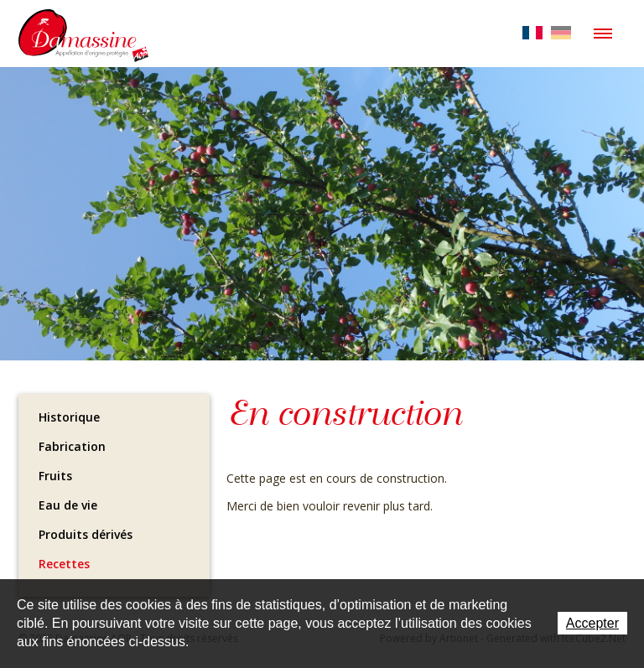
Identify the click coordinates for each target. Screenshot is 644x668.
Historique (69, 417)
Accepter (592, 623)
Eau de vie (68, 505)
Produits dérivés (86, 534)
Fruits (55, 476)
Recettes (64, 564)
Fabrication (72, 446)
